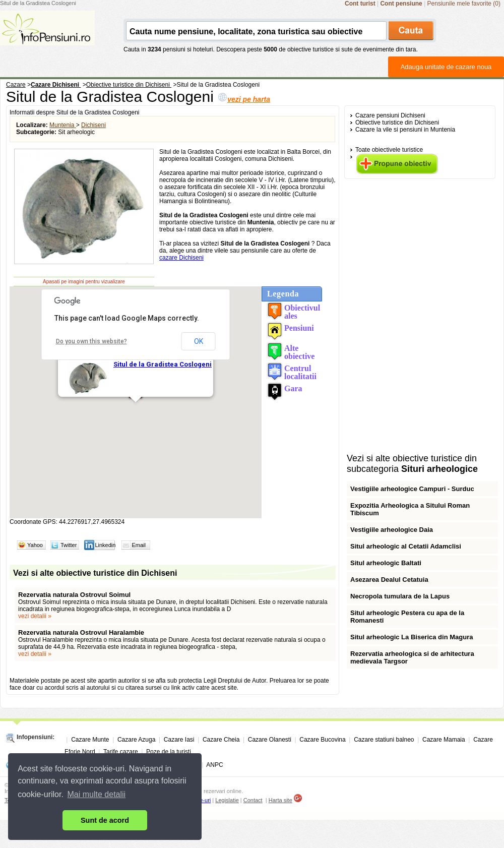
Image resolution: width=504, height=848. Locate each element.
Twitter (69, 545)
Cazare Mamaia (444, 740)
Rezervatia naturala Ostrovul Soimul (74, 595)
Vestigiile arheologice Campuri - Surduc (412, 489)
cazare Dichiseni (181, 258)
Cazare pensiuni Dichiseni (390, 115)
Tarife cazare (121, 752)
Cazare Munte (90, 740)
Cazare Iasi (179, 740)
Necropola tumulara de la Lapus (400, 596)
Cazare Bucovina (322, 740)
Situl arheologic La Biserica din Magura (412, 637)
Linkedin (105, 545)
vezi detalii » (35, 616)
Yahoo (35, 545)
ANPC (214, 765)
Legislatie (227, 800)
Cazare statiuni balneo (384, 740)
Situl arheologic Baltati (386, 563)
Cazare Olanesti (270, 740)
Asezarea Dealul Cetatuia (389, 580)
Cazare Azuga (136, 740)
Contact (253, 800)
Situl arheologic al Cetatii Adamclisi (406, 546)
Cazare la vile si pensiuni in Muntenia (405, 130)
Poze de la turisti (169, 752)
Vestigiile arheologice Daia (392, 530)
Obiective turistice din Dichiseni (397, 123)
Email (139, 545)
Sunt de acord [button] (105, 820)
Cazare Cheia (221, 740)
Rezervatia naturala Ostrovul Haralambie (81, 632)
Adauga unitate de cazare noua (446, 67)
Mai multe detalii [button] (97, 794)
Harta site (280, 800)
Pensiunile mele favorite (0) (464, 4)
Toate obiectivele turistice (389, 150)
